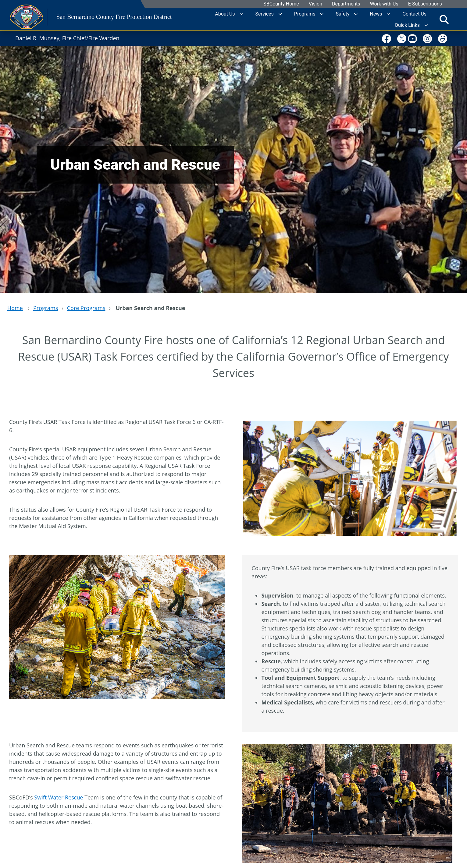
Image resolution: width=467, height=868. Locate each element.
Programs (305, 14)
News (376, 14)
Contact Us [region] (414, 14)
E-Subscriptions (425, 4)
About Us (225, 14)
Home (15, 308)
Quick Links (407, 25)
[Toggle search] (444, 19)
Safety (342, 14)
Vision (315, 4)
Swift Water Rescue (59, 797)
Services (265, 14)
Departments (346, 4)
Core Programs (86, 308)
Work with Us (384, 4)
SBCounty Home (282, 4)
